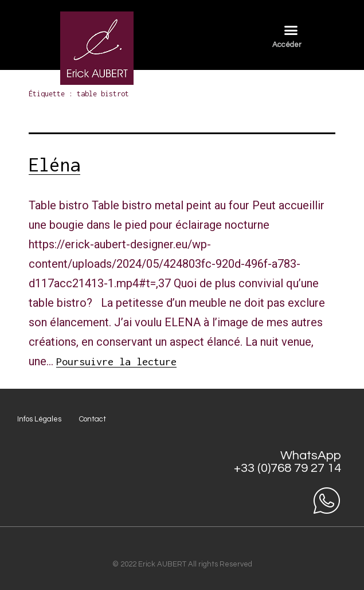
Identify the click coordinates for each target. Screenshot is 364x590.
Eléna (54, 165)
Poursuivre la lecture (116, 362)
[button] (291, 30)
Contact (93, 419)
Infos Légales (39, 419)
